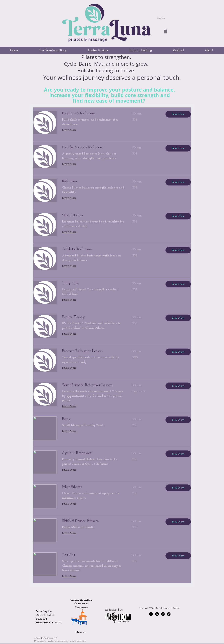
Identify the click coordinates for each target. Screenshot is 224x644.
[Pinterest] (169, 614)
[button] (166, 31)
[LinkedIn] (157, 614)
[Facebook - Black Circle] (151, 614)
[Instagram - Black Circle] (163, 614)
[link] (93, 113)
